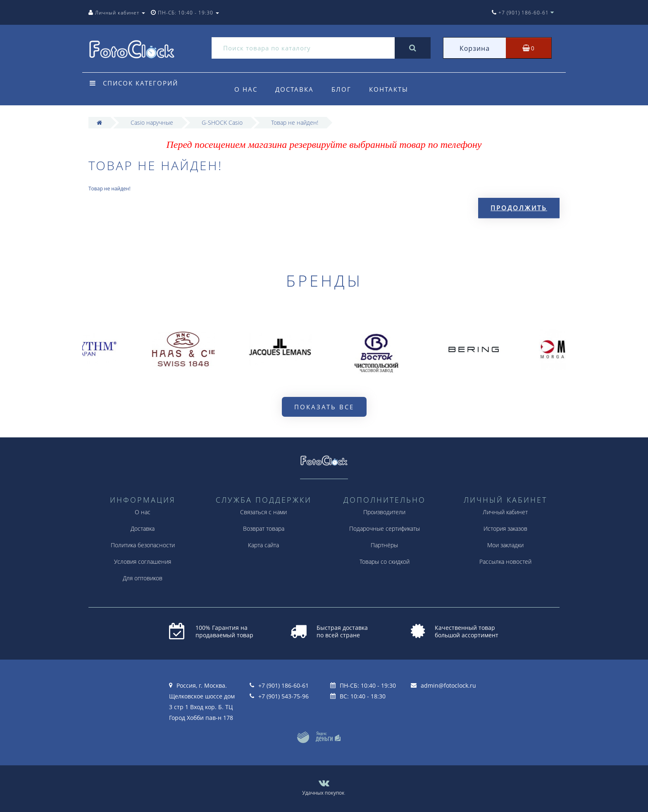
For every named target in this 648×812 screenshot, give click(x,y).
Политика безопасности (143, 545)
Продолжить (519, 208)
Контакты (389, 89)
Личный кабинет (505, 512)
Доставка (294, 89)
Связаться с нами (263, 512)
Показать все (324, 407)
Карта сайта (263, 545)
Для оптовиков (143, 578)
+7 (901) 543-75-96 (283, 696)
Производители (384, 512)
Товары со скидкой (385, 562)
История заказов (505, 528)
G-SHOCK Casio (222, 122)
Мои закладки (505, 545)
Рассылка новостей (505, 562)
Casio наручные (152, 122)
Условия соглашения (143, 562)
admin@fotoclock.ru (448, 685)
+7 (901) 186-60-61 (283, 685)
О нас (246, 89)
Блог (341, 89)
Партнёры (384, 545)
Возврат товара (264, 528)
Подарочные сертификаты (385, 528)
